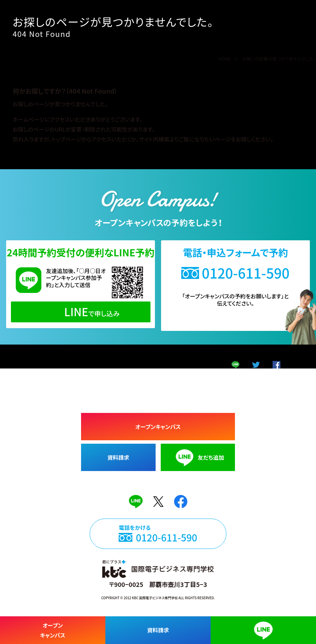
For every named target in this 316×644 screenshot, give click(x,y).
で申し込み (81, 311)
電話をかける (158, 539)
